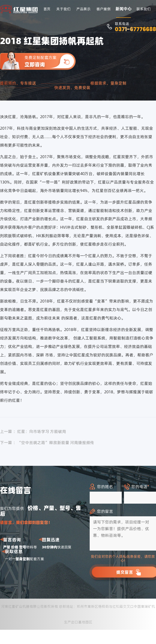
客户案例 (103, 9)
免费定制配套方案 (50, 61)
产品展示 (83, 9)
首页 (47, 9)
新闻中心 (124, 9)
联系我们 (144, 9)
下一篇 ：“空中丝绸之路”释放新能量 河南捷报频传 (47, 443)
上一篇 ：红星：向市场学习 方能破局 (33, 431)
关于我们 (63, 9)
